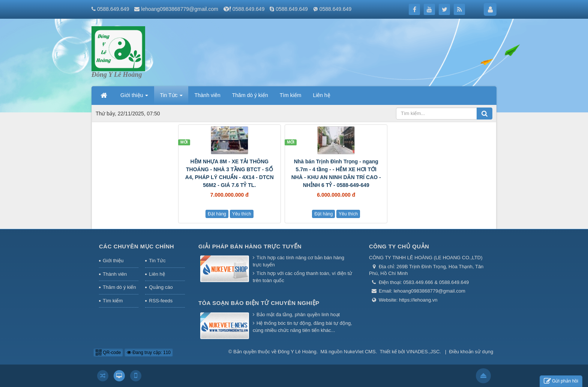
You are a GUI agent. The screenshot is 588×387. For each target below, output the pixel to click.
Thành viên (115, 274)
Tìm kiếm (113, 301)
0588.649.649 (249, 9)
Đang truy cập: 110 (149, 353)
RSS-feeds (161, 301)
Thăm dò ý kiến (119, 287)
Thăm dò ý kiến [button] (250, 95)
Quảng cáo (161, 287)
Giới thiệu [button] (134, 97)
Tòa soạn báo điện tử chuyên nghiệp (259, 303)
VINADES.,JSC (423, 352)
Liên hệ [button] (321, 95)
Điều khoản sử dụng (471, 352)
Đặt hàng (217, 214)
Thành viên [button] (207, 95)
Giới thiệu (113, 261)
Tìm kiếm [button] (291, 95)
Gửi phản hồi (561, 381)
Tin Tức (157, 261)
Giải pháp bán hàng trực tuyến (250, 246)
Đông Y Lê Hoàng (297, 352)
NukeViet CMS (360, 352)
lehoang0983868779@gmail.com (180, 9)
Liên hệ (157, 274)
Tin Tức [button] (171, 97)
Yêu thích (242, 214)
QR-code (108, 353)
